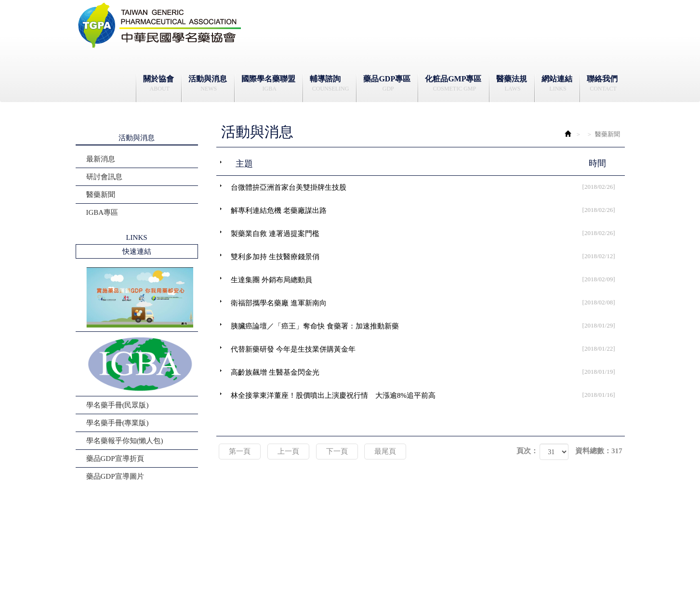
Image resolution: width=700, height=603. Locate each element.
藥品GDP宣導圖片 (115, 476)
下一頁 (337, 451)
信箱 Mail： (306, 562)
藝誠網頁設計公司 (505, 583)
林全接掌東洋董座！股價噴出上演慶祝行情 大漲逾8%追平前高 (428, 395)
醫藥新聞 (101, 195)
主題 (427, 163)
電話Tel (274, 551)
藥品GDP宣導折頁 (115, 459)
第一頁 (240, 451)
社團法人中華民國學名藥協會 (160, 26)
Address (462, 551)
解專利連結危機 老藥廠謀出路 (428, 210)
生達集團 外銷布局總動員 (428, 279)
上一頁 (288, 451)
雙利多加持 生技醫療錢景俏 (428, 256)
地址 (458, 541)
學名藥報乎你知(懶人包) (125, 441)
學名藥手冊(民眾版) (118, 405)
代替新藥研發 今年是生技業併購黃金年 (428, 349)
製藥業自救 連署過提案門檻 (428, 233)
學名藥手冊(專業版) (118, 423)
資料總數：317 (599, 451)
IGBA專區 (102, 212)
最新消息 (101, 159)
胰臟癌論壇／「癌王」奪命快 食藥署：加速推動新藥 (428, 326)
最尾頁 (385, 451)
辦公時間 (276, 541)
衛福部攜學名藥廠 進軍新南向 (428, 302)
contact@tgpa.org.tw (321, 562)
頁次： (527, 451)
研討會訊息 (104, 177)
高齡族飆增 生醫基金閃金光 (428, 372)
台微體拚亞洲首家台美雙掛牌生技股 (428, 187)
